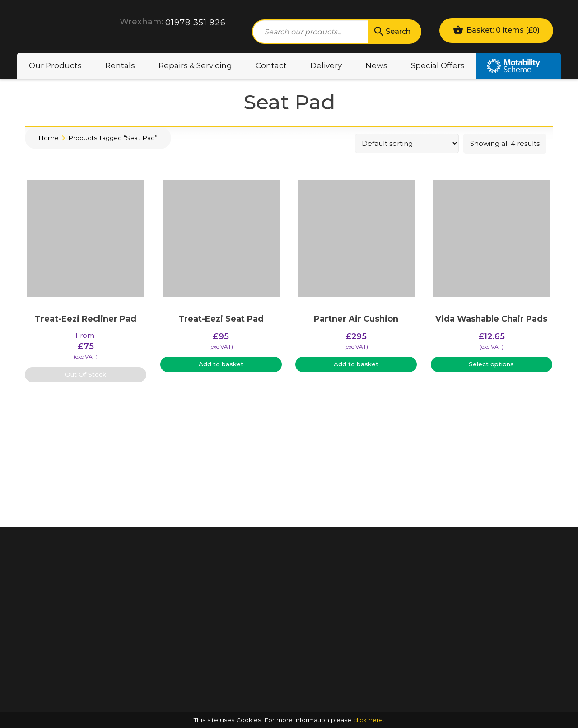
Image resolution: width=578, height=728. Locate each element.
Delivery (326, 65)
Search (392, 32)
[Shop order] (407, 143)
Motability (519, 66)
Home (49, 138)
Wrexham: (141, 22)
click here (368, 720)
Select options (491, 364)
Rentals (120, 65)
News (376, 65)
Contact (271, 65)
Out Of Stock (86, 374)
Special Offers (438, 65)
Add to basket (221, 364)
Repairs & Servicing (195, 65)
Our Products (55, 65)
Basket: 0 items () (496, 30)
